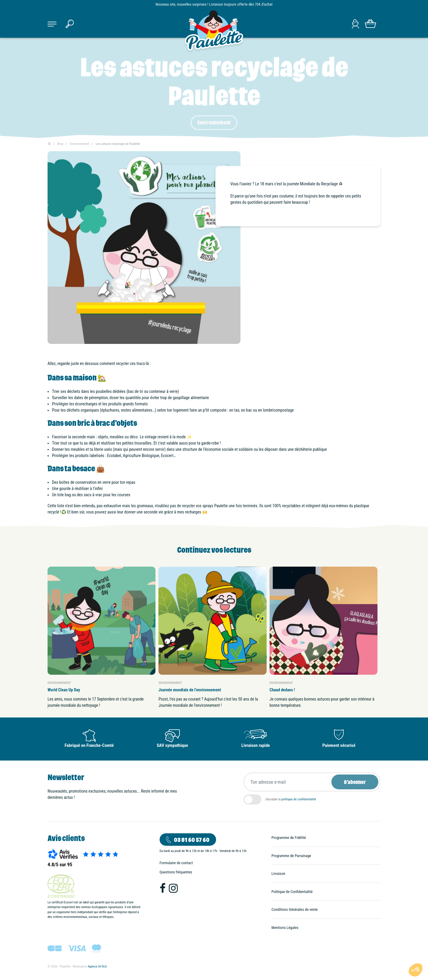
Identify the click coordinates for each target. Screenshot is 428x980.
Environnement (214, 123)
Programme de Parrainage (291, 856)
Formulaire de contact (176, 863)
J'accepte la (290, 799)
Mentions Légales (285, 928)
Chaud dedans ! (282, 690)
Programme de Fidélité (289, 838)
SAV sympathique (172, 745)
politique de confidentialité (299, 799)
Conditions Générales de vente (295, 909)
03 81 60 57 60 (192, 840)
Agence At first (97, 966)
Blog (60, 144)
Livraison (278, 874)
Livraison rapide (256, 745)
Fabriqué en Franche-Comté (89, 745)
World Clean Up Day (64, 690)
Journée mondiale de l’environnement (190, 690)
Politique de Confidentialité (292, 892)
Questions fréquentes (176, 872)
